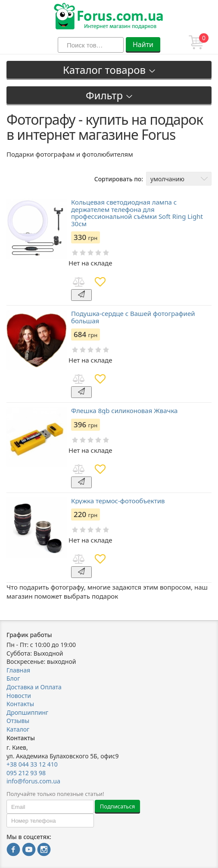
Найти (143, 44)
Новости (19, 696)
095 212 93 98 (26, 773)
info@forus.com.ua (33, 781)
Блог (13, 678)
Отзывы (18, 721)
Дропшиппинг (27, 712)
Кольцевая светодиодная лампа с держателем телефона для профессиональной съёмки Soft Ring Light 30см (137, 213)
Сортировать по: (119, 179)
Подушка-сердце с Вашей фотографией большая (133, 317)
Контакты (20, 704)
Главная (18, 670)
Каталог (18, 729)
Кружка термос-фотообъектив (118, 501)
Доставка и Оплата (34, 687)
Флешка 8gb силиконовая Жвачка (124, 411)
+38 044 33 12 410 (32, 764)
